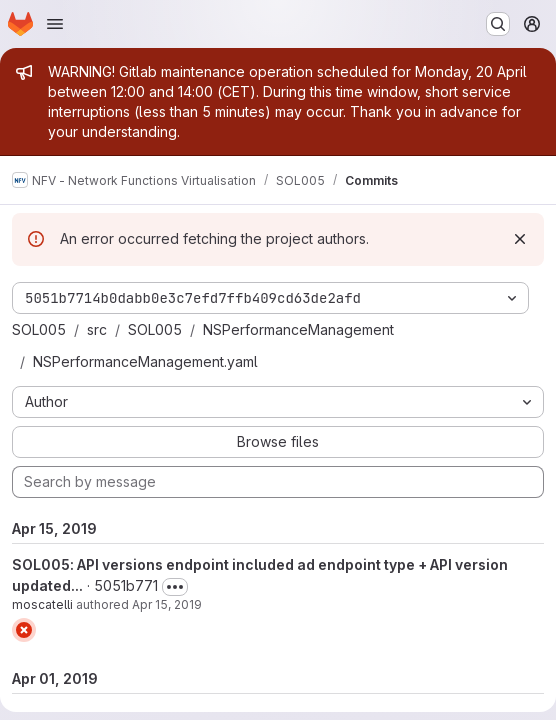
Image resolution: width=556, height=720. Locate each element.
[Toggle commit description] (175, 587)
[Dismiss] (520, 239)
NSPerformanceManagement (298, 329)
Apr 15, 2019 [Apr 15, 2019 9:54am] (167, 604)
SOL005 (39, 329)
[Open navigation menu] (55, 24)
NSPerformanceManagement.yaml (145, 361)
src (97, 329)
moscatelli (42, 604)
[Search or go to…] (498, 24)
